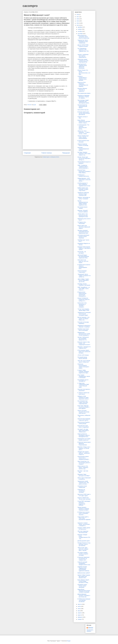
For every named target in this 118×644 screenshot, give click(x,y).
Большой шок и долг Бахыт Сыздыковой (83, 426)
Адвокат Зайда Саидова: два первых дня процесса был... (84, 576)
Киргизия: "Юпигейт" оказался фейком (83, 211)
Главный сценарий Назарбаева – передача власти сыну (84, 563)
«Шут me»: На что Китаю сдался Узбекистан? (84, 361)
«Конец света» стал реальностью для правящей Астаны (83, 215)
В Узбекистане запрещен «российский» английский (84, 600)
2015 (78, 21)
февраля (80, 617)
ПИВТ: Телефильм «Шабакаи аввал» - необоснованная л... (83, 167)
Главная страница (47, 153)
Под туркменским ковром (84, 93)
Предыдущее (66, 153)
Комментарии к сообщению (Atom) (51, 157)
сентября (80, 34)
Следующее (27, 153)
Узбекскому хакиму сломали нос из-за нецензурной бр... (83, 61)
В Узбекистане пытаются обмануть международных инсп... (84, 267)
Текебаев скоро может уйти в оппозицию (83, 330)
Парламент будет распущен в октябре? (84, 475)
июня (79, 609)
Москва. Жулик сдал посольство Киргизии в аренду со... (84, 158)
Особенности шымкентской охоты (83, 176)
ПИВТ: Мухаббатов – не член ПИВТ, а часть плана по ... (84, 289)
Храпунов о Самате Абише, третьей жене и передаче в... (84, 524)
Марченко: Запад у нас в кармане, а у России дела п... (84, 448)
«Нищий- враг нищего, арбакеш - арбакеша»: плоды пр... (84, 453)
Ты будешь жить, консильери (82, 223)
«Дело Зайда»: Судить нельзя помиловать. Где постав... (83, 280)
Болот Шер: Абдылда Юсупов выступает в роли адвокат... (83, 407)
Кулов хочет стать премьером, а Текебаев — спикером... (82, 305)
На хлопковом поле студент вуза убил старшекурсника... (83, 402)
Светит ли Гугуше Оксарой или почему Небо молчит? (83, 412)
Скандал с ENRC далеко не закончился (84, 528)
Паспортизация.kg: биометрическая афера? (82, 106)
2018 (78, 15)
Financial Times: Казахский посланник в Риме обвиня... (84, 171)
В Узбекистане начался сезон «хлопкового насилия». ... (83, 513)
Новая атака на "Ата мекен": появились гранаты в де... (83, 467)
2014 (78, 23)
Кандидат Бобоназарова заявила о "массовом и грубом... (84, 248)
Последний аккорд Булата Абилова (82, 358)
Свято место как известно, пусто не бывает (83, 261)
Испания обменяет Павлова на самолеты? (82, 90)
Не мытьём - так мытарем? (82, 252)
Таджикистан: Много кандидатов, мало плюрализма (83, 42)
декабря (80, 27)
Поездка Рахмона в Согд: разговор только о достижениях (84, 544)
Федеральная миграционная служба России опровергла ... (84, 334)
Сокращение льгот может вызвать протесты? (84, 439)
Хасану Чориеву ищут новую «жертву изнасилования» (83, 137)
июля (79, 606)
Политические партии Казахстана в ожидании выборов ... (84, 458)
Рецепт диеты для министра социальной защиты (84, 227)
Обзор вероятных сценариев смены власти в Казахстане (83, 37)
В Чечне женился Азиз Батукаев (83, 141)
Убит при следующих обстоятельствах (83, 532)
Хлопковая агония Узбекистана (82, 487)
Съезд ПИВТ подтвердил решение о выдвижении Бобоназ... (84, 503)
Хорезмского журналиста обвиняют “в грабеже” (84, 326)
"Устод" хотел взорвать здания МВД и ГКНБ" (83, 310)
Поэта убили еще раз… (84, 110)
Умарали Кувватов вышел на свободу (83, 145)
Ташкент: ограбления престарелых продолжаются (83, 56)
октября (80, 31)
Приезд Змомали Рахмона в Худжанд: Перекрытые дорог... (83, 509)
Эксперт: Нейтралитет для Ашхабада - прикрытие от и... (83, 339)
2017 (78, 17)
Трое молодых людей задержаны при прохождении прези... (84, 102)
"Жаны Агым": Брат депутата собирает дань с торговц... (83, 549)
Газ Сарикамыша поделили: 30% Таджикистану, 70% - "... (83, 50)
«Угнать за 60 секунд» (83, 355)
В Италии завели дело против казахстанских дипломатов (84, 113)
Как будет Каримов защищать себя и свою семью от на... (84, 154)
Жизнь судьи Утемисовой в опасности (84, 478)
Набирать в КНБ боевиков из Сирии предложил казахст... (83, 398)
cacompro (30, 6)
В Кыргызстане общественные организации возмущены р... (82, 294)
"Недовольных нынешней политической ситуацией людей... (84, 314)
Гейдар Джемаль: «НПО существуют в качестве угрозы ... (84, 180)
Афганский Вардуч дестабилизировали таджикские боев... (83, 256)
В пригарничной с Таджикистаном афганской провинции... (82, 66)
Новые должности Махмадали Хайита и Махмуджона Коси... (84, 435)
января (80, 619)
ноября (80, 29)
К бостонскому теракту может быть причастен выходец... (84, 352)
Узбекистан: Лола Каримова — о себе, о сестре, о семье (84, 132)
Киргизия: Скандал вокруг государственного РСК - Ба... (84, 537)
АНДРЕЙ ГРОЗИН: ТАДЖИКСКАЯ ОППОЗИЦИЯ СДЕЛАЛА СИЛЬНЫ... (84, 569)
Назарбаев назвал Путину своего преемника (82, 586)
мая (79, 611)
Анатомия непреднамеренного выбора (83, 149)
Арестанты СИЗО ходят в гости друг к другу (84, 495)
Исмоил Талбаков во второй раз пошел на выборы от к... (83, 299)
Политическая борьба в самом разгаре (84, 423)
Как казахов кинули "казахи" (82, 208)
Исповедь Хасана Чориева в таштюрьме (84, 285)
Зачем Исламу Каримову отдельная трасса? (84, 419)
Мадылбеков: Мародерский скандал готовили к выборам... (84, 591)
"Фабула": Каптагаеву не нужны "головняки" (84, 198)
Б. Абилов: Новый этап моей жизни (83, 393)
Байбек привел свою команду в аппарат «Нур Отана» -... (83, 189)
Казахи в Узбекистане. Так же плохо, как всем (84, 498)
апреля (80, 613)
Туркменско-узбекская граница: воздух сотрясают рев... (83, 194)
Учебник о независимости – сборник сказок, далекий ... (82, 78)
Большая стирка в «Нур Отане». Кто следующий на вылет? (84, 343)
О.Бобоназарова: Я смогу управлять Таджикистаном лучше (84, 184)
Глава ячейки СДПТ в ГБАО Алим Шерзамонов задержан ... (84, 519)
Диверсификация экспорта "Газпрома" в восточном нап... (84, 595)
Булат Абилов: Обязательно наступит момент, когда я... (84, 122)
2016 (78, 19)
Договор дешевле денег (84, 541)
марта (80, 615)
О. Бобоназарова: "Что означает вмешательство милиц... (83, 127)
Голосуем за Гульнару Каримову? (83, 323)
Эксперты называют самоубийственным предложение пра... (83, 232)
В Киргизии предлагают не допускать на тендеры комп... (84, 559)
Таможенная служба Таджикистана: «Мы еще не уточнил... (83, 483)
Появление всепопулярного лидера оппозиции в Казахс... (83, 366)
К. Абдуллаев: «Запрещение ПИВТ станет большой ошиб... (83, 385)
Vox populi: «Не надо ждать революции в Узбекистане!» (83, 431)
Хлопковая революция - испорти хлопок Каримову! (84, 237)
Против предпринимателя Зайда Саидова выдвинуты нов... (83, 203)
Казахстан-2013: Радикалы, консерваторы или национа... (83, 84)
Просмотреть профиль (90, 630)
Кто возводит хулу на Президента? (83, 380)
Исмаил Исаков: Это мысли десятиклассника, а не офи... (84, 72)
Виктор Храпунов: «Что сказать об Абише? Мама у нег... (83, 319)
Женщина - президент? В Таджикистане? (84, 347)
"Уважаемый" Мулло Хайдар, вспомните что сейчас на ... (84, 276)
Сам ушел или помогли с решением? (84, 390)
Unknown (91, 628)
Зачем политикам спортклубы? (82, 271)
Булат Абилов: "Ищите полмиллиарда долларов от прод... (83, 581)
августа (80, 604)
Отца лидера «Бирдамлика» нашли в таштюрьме (84, 376)
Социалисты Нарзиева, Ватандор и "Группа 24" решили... (83, 97)
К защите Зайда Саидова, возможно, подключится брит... (83, 372)
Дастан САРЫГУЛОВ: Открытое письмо (83, 46)
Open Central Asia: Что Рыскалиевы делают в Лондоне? (84, 463)
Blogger (69, 641)
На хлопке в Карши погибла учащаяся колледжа (83, 554)
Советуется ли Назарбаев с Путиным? (81, 491)
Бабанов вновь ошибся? (84, 573)
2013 (78, 25)
